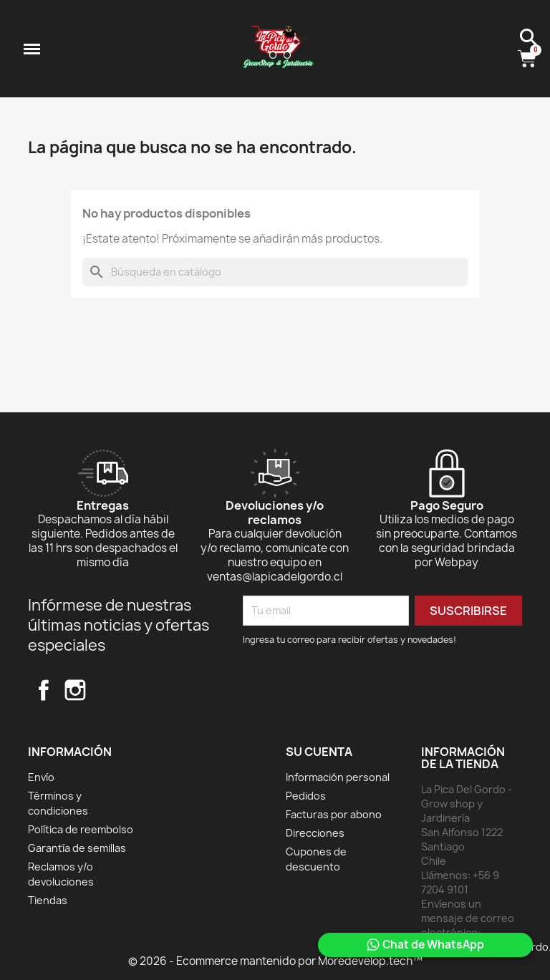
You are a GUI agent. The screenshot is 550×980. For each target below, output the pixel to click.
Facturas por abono (334, 814)
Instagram (75, 690)
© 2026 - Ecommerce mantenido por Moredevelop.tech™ (275, 961)
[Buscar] (275, 272)
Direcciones (315, 833)
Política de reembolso (81, 829)
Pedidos (306, 796)
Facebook (44, 690)
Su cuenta (319, 752)
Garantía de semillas (77, 848)
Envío (41, 777)
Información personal (338, 777)
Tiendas (48, 900)
